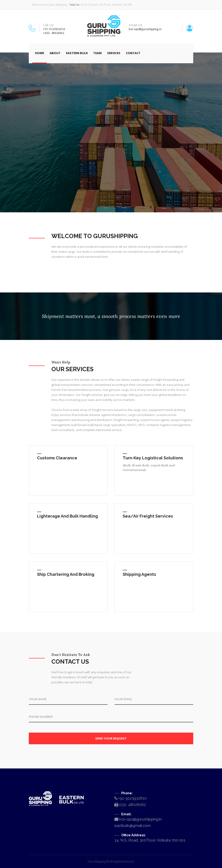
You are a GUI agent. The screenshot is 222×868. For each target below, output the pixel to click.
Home (40, 53)
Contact (133, 53)
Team (97, 53)
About (55, 53)
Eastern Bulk (77, 53)
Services (114, 53)
